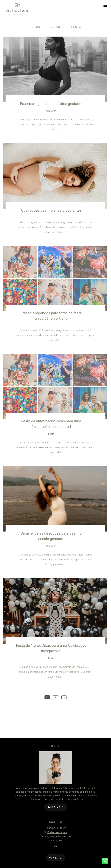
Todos (35, 27)
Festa (76, 27)
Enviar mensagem (57, 833)
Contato (55, 858)
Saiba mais (56, 807)
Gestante (56, 27)
